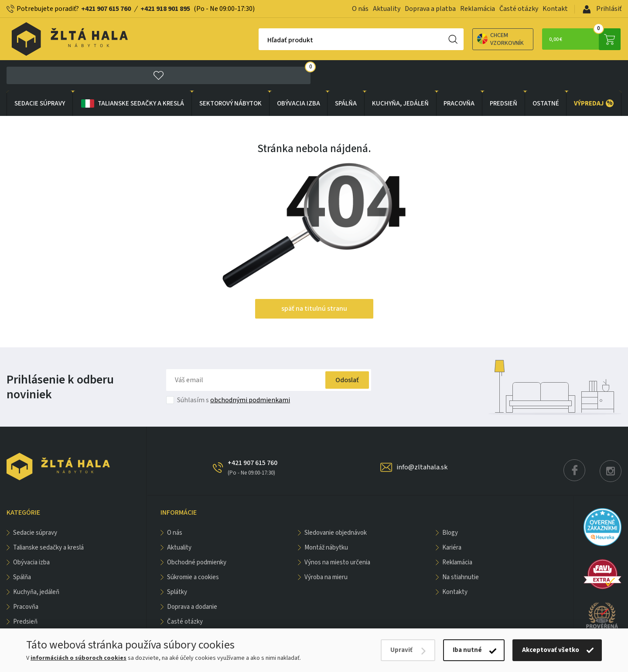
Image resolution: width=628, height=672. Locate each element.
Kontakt (555, 9)
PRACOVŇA (459, 73)
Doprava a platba (430, 9)
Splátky (177, 562)
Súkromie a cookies (193, 548)
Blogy (450, 503)
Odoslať (344, 350)
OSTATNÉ (546, 73)
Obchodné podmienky (197, 533)
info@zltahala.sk (422, 438)
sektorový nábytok (230, 73)
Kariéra (452, 518)
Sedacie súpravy (40, 73)
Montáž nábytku (326, 518)
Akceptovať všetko (551, 650)
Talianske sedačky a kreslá (132, 73)
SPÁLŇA (346, 73)
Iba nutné (467, 650)
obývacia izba (299, 73)
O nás (360, 9)
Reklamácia (478, 9)
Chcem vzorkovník (453, 39)
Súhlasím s (234, 370)
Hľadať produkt (243, 40)
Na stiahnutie (461, 548)
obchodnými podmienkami (250, 370)
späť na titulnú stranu (314, 279)
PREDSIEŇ (503, 73)
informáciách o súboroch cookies (78, 658)
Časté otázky (519, 9)
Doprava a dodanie (192, 577)
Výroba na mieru (326, 548)
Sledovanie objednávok (336, 503)
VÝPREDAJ (594, 73)
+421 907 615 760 (106, 9)
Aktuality (387, 9)
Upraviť (401, 650)
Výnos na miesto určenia (337, 533)
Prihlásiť (602, 9)
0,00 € (578, 39)
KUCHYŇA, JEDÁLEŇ (400, 73)
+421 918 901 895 (165, 9)
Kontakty (455, 562)
